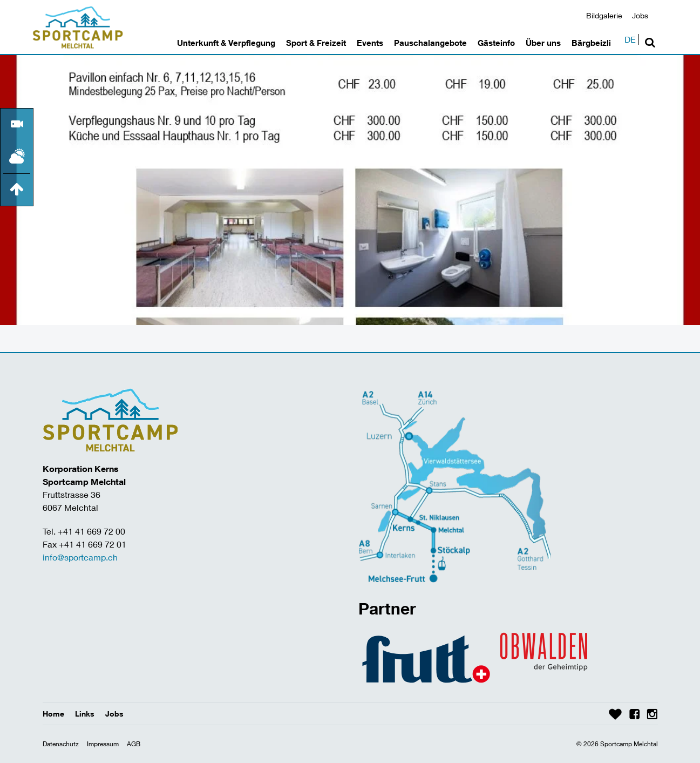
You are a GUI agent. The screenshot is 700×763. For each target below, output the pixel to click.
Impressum (103, 744)
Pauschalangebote (430, 43)
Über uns (543, 43)
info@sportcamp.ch (80, 557)
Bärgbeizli (591, 43)
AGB (134, 744)
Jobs (640, 15)
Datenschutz (61, 744)
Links (85, 714)
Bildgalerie (604, 15)
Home (53, 714)
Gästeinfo (496, 43)
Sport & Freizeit (316, 43)
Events (370, 43)
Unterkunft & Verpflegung (226, 43)
